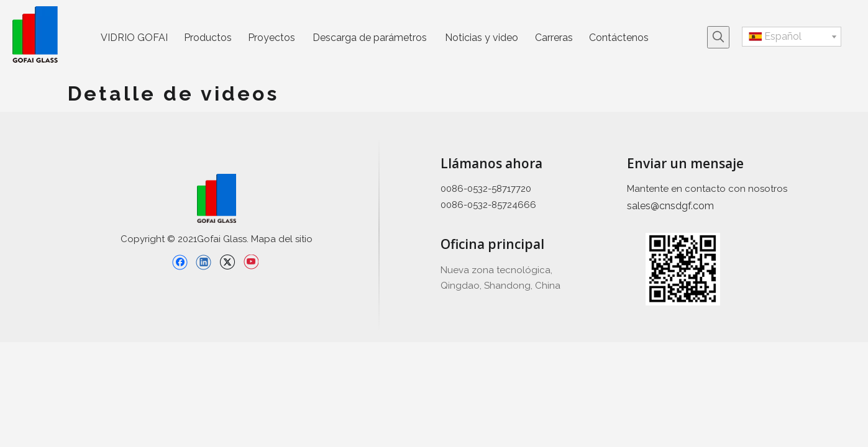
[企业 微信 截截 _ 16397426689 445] (683, 269)
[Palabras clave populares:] (718, 37)
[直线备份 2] (379, 235)
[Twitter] (227, 262)
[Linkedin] (203, 262)
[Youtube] (251, 262)
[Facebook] (180, 262)
